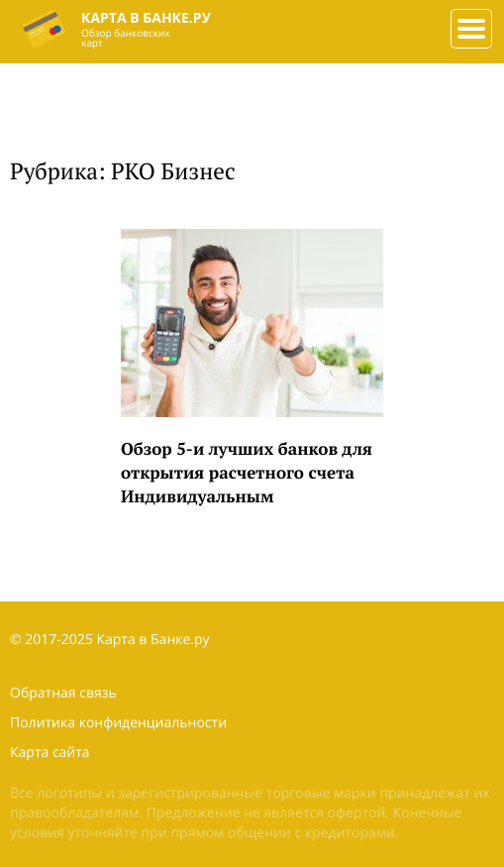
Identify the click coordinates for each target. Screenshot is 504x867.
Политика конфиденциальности (118, 723)
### (467, 21)
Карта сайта (50, 753)
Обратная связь (63, 693)
